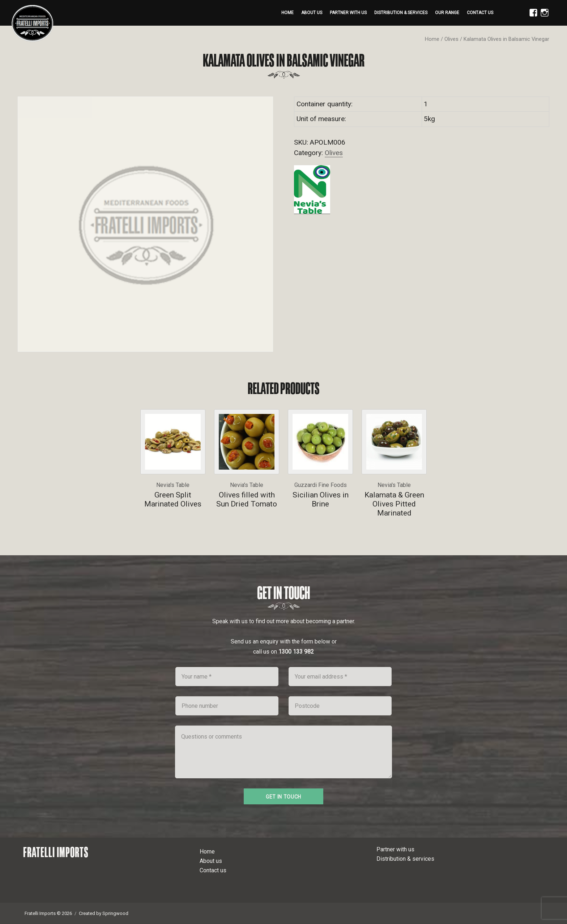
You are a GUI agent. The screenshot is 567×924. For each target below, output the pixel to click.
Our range (447, 13)
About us (312, 13)
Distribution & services (401, 13)
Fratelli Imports (56, 852)
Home (287, 13)
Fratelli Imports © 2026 (48, 913)
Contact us (480, 13)
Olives (451, 39)
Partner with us (348, 13)
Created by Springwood (104, 913)
